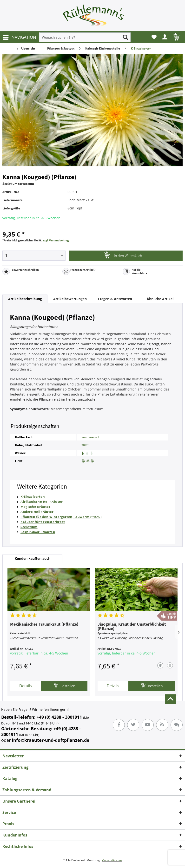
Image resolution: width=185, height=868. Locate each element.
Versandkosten (112, 860)
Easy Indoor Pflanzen (38, 532)
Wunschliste (154, 37)
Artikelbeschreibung (25, 299)
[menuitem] (19, 37)
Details (26, 686)
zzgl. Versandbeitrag (56, 240)
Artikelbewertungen (70, 299)
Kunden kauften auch (33, 558)
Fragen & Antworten (115, 299)
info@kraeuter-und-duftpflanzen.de (51, 740)
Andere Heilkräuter (37, 512)
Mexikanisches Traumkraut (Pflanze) (44, 624)
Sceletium (29, 527)
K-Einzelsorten (33, 497)
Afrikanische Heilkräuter (42, 502)
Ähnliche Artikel (160, 299)
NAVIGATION (20, 37)
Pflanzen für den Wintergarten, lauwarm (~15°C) (61, 517)
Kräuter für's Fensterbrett (43, 522)
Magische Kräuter (35, 507)
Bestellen (64, 685)
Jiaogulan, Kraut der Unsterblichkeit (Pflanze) (132, 627)
